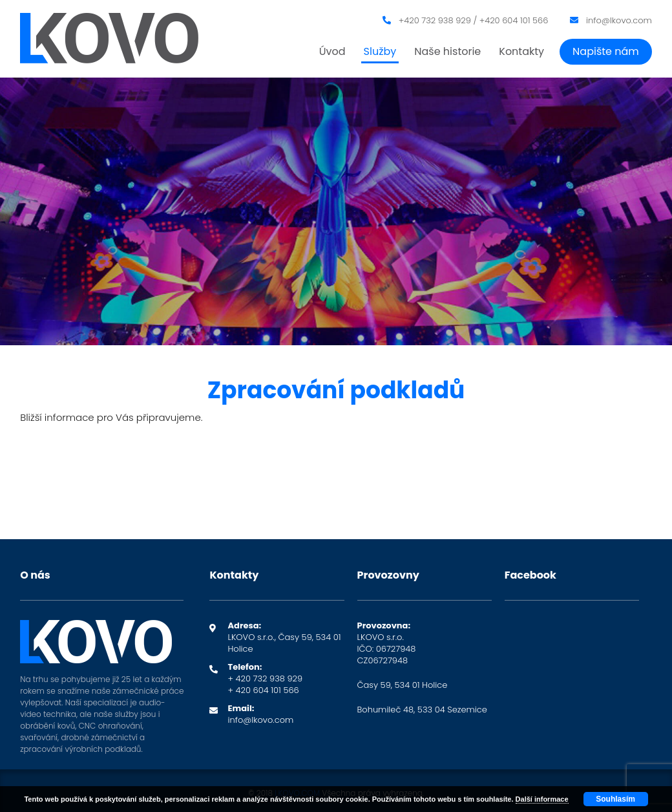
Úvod (332, 51)
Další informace (542, 799)
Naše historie (447, 51)
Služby (380, 51)
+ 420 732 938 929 (265, 678)
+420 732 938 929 (435, 20)
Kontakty (521, 51)
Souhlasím (615, 799)
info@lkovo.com (619, 20)
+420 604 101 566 (514, 20)
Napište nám (606, 51)
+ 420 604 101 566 (263, 690)
